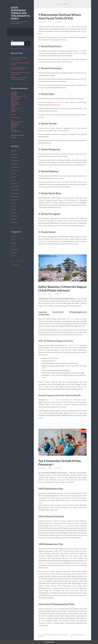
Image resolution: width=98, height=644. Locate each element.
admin (50, 22)
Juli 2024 (13, 203)
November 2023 (15, 216)
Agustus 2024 (14, 200)
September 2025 (15, 167)
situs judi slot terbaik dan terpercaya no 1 (60, 400)
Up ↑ (72, 636)
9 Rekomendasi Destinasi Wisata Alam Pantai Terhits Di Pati (60, 16)
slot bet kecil (60, 477)
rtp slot (80, 51)
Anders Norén (81, 635)
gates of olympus (15, 99)
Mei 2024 (13, 209)
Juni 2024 (13, 206)
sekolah (13, 246)
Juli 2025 (13, 174)
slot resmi (68, 26)
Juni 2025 (13, 177)
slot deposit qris (15, 105)
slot (12, 120)
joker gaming (14, 102)
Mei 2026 (13, 151)
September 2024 (15, 196)
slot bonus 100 (15, 103)
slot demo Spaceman (16, 131)
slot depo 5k (14, 95)
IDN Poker (14, 114)
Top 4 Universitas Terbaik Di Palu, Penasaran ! (61, 463)
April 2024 (14, 213)
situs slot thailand (15, 98)
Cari (12, 41)
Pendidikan (14, 243)
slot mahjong (14, 130)
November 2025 (15, 161)
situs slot (13, 127)
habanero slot (71, 319)
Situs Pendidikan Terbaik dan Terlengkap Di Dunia (20, 13)
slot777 (13, 107)
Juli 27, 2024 (42, 22)
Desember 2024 (15, 187)
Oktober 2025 (15, 164)
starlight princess (15, 123)
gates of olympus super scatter (19, 96)
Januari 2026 (14, 154)
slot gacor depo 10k (16, 109)
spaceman (13, 106)
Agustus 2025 (14, 170)
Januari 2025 (14, 183)
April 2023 (14, 219)
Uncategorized (15, 249)
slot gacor (13, 110)
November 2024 (15, 190)
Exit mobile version (49, 642)
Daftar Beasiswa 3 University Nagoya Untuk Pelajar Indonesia (60, 288)
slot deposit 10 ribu (73, 345)
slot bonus (13, 100)
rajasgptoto (56, 609)
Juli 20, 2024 (42, 468)
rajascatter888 (15, 92)
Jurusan (13, 240)
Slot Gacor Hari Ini (16, 117)
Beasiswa (13, 236)
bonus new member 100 (17, 122)
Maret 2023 (14, 222)
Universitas (14, 253)
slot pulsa (65, 526)
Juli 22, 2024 (42, 294)
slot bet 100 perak (59, 102)
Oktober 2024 (15, 193)
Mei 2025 (13, 180)
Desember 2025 (15, 157)
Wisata (13, 256)
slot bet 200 (14, 93)
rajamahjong (14, 126)
